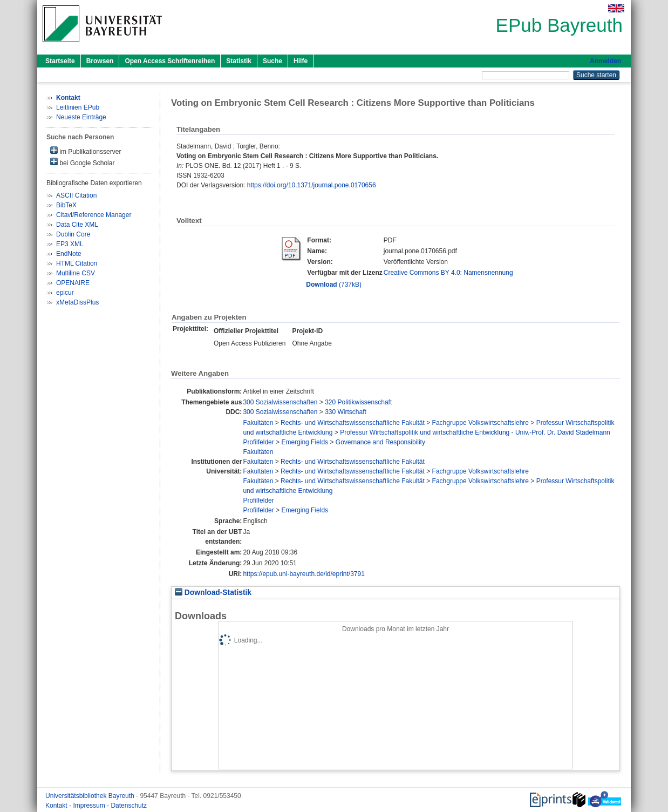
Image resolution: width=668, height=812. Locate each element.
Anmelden (605, 61)
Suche (272, 61)
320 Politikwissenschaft (358, 402)
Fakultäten (258, 423)
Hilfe (301, 61)
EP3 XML (70, 244)
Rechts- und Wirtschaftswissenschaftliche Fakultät (353, 423)
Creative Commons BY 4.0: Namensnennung (448, 273)
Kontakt (57, 806)
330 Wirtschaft (346, 412)
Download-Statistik (213, 593)
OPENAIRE (73, 283)
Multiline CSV (76, 273)
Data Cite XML (77, 225)
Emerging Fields (305, 442)
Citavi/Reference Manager (94, 215)
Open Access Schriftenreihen (170, 61)
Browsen (100, 61)
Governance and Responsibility (380, 442)
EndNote (69, 254)
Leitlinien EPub (78, 107)
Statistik (239, 61)
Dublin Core (73, 234)
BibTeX (66, 205)
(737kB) (334, 285)
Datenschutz (129, 806)
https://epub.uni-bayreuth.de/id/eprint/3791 (304, 574)
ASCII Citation (76, 195)
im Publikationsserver (86, 151)
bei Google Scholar (82, 162)
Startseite (60, 61)
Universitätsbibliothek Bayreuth (91, 796)
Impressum (90, 806)
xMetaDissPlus (77, 302)
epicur (65, 293)
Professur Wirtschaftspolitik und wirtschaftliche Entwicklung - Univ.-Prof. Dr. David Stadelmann (475, 432)
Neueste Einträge (81, 117)
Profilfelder (258, 442)
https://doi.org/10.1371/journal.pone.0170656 (312, 185)
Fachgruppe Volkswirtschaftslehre (480, 423)
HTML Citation (77, 263)
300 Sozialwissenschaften (280, 402)
